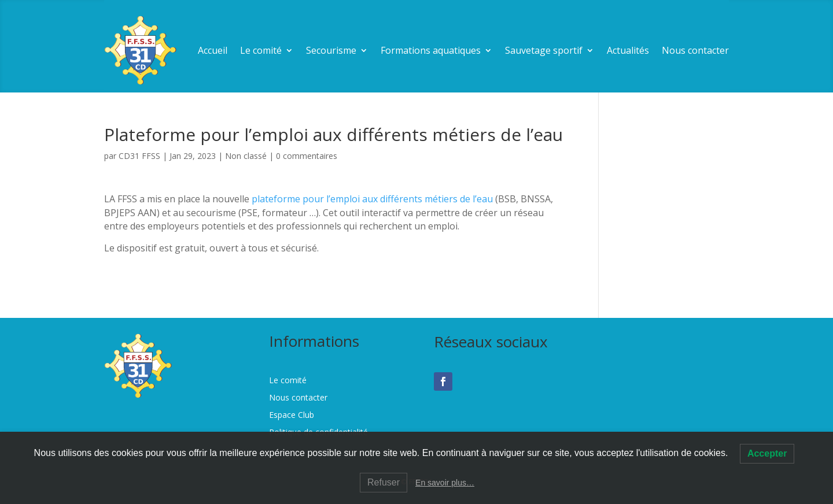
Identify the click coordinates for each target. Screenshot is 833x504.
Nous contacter (695, 50)
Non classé (246, 156)
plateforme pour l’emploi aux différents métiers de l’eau (372, 199)
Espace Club (292, 416)
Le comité (261, 50)
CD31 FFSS (139, 156)
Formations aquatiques (431, 50)
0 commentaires (307, 156)
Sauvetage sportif (544, 50)
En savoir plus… (445, 483)
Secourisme (331, 50)
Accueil (213, 50)
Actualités (628, 50)
